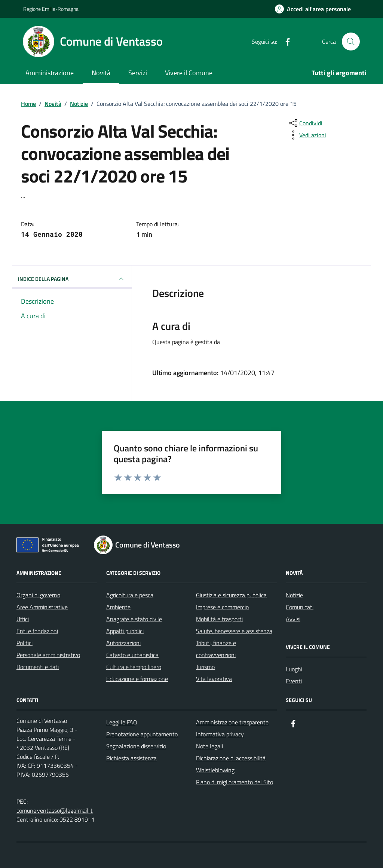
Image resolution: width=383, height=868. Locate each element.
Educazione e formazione (137, 679)
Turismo (205, 667)
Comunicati (300, 607)
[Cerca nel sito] (351, 42)
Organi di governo (38, 595)
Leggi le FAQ (122, 722)
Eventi (294, 681)
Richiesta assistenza (131, 758)
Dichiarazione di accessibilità (231, 758)
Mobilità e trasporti (219, 619)
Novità (101, 73)
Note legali (209, 746)
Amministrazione (50, 73)
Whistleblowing (215, 770)
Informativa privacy (220, 734)
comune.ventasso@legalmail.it (55, 810)
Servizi (138, 73)
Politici (24, 643)
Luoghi (294, 669)
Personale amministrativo (48, 655)
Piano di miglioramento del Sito (235, 782)
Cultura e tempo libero (134, 667)
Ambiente (118, 607)
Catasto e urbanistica (132, 655)
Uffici (23, 619)
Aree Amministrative (42, 607)
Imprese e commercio (222, 607)
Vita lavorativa (214, 679)
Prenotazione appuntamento (142, 734)
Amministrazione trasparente (232, 722)
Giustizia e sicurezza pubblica (231, 595)
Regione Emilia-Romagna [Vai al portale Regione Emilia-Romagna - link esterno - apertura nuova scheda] (51, 9)
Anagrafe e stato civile (134, 619)
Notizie (294, 595)
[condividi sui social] (305, 123)
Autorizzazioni (123, 643)
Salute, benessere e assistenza (234, 631)
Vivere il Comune (189, 73)
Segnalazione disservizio (136, 746)
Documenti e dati (38, 667)
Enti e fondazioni (37, 631)
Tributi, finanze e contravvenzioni (216, 649)
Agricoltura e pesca (130, 595)
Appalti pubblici (125, 631)
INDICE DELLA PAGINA (72, 279)
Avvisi (293, 619)
